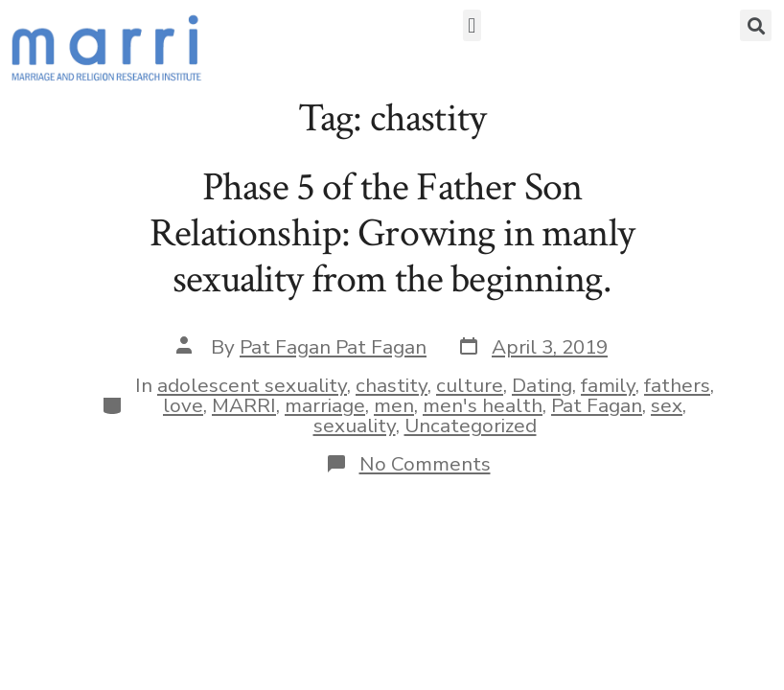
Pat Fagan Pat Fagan (333, 347)
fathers (677, 385)
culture (470, 385)
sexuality (355, 425)
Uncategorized (471, 425)
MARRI (244, 405)
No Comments (425, 464)
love (183, 405)
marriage (325, 405)
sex (667, 405)
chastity (392, 385)
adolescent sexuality (252, 385)
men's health (483, 405)
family (608, 385)
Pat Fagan (597, 405)
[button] (472, 25)
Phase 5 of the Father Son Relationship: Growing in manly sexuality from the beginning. (392, 234)
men (394, 405)
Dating (542, 385)
